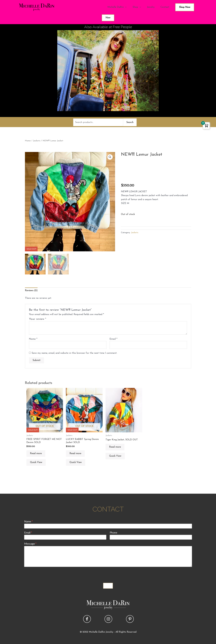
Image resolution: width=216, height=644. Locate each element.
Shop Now (185, 7)
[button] (110, 157)
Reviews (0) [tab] (31, 291)
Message (30, 544)
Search (130, 122)
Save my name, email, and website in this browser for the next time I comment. (74, 353)
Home (28, 141)
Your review (38, 319)
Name (33, 339)
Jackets (37, 141)
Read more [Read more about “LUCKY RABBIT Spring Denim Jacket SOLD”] (75, 454)
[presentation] (47, 574)
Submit (108, 586)
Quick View (36, 462)
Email (113, 339)
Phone (113, 532)
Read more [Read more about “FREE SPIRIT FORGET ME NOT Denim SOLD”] (36, 454)
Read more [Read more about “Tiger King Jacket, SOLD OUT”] (115, 447)
